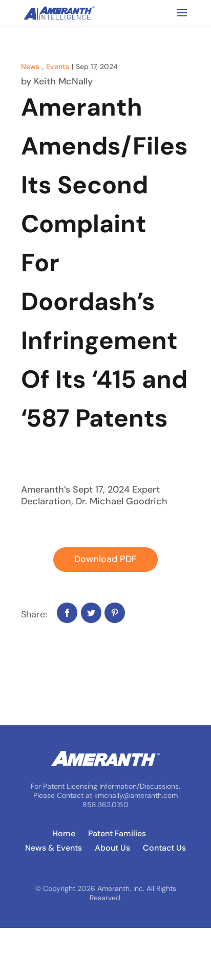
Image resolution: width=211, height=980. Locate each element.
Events (58, 66)
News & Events (54, 848)
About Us (112, 848)
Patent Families (117, 834)
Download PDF (105, 559)
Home (64, 834)
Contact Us (164, 848)
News (30, 66)
